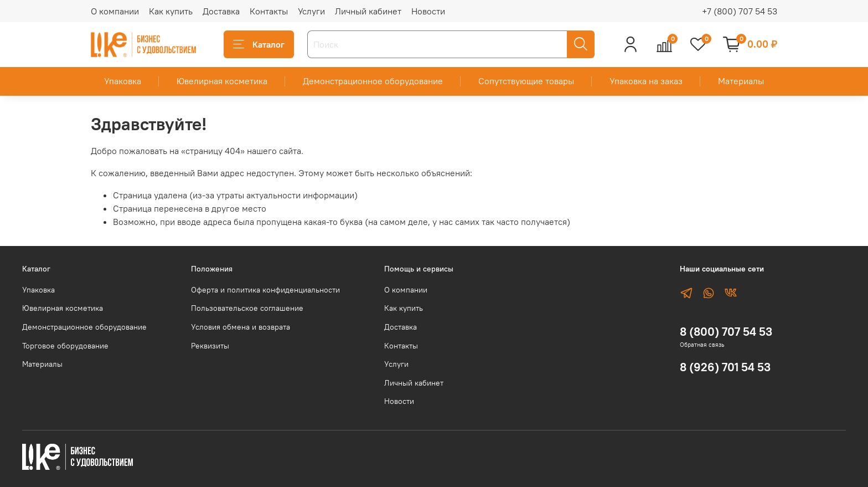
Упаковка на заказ (646, 81)
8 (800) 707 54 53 (726, 332)
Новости (428, 11)
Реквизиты (210, 346)
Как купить (171, 11)
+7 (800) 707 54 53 (740, 11)
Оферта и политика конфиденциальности (265, 290)
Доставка (221, 11)
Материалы (741, 81)
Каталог (259, 44)
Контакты (269, 11)
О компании (115, 11)
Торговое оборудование (65, 346)
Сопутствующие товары (526, 81)
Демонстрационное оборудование (373, 81)
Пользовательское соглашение (247, 308)
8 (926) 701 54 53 (725, 367)
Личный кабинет (368, 11)
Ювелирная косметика (222, 81)
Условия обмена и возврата (241, 327)
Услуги (311, 11)
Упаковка (123, 81)
